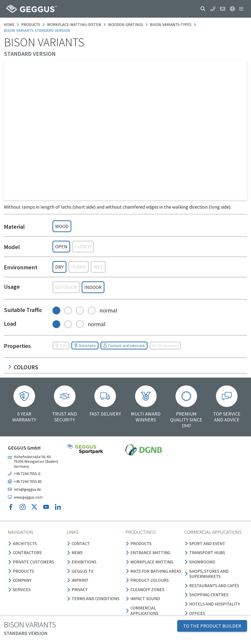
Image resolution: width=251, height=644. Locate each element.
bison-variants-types (171, 24)
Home (9, 24)
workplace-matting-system (74, 24)
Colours (23, 367)
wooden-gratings (126, 24)
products (31, 24)
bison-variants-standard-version (37, 30)
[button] (203, 9)
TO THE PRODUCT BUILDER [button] (212, 626)
